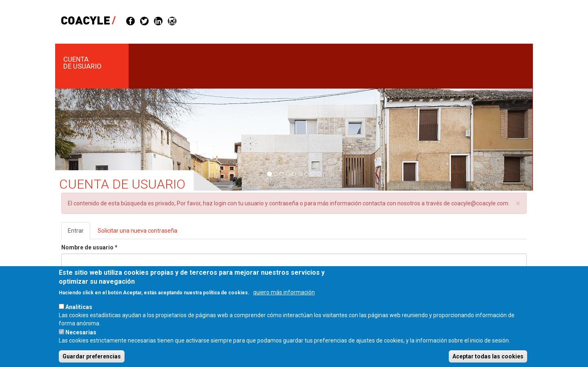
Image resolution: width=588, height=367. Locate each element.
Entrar (79, 233)
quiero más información (284, 301)
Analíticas (79, 316)
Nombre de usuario (89, 247)
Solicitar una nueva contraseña (137, 231)
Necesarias (81, 341)
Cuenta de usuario (82, 63)
